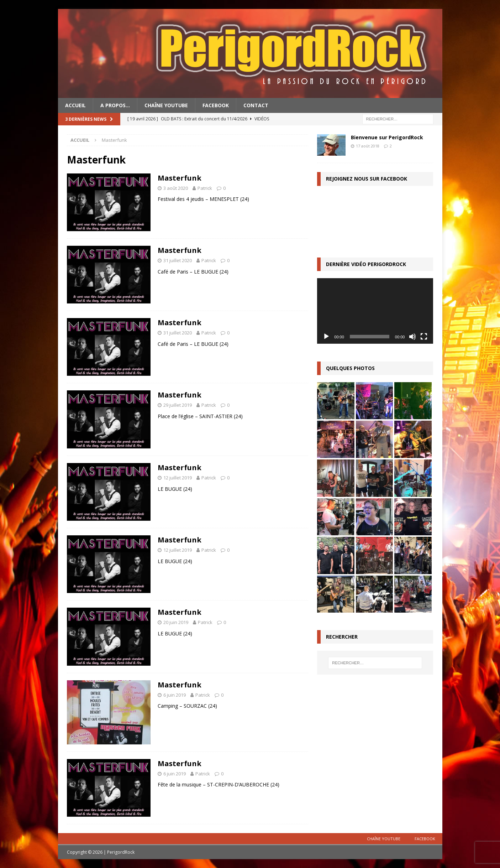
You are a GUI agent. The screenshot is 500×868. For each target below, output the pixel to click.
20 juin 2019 (176, 622)
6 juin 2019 (175, 695)
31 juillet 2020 (178, 260)
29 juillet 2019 (178, 405)
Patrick (205, 188)
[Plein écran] (424, 337)
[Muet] (412, 337)
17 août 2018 (368, 146)
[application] (375, 311)
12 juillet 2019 (178, 478)
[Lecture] (326, 337)
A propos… (115, 105)
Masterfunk (180, 178)
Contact (256, 105)
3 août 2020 (176, 188)
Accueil (75, 105)
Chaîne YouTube (166, 105)
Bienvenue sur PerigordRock (387, 137)
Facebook (216, 105)
